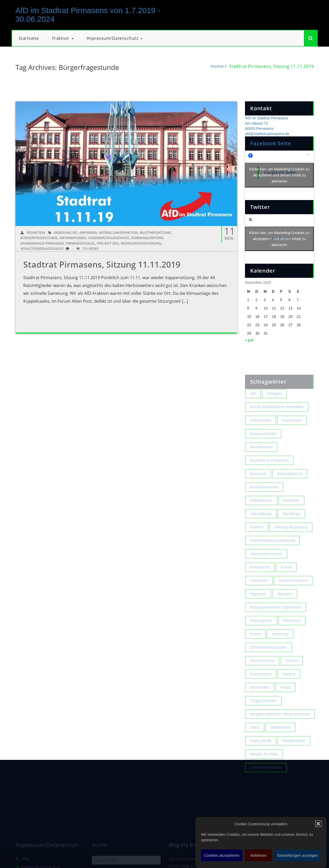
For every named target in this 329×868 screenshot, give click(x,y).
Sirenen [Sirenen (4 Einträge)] (292, 672)
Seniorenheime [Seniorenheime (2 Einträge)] (262, 672)
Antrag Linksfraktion (118, 233)
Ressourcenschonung (141, 244)
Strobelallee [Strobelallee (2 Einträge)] (260, 699)
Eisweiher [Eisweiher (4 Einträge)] (291, 512)
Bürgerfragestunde (39, 238)
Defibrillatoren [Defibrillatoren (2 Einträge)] (261, 512)
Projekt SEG (108, 244)
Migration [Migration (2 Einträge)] (285, 605)
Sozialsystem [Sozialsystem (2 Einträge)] (261, 685)
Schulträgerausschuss (42, 249)
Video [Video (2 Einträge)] (255, 739)
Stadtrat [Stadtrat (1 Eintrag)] (289, 685)
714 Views (87, 249)
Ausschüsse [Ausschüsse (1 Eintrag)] (292, 432)
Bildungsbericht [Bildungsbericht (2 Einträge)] (290, 485)
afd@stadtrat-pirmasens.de (267, 134)
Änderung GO (66, 233)
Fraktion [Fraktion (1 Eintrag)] (257, 539)
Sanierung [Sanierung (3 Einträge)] (280, 645)
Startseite (29, 38)
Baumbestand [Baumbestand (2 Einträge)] (261, 458)
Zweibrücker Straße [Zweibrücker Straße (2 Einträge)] (266, 779)
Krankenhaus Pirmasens (42, 244)
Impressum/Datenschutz (115, 38)
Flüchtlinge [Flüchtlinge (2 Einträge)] (291, 525)
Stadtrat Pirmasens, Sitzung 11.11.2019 (271, 66)
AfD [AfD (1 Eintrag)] (253, 405)
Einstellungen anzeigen (298, 855)
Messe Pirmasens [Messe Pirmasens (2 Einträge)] (293, 592)
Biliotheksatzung (155, 233)
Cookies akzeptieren (222, 855)
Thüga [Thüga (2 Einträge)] (286, 699)
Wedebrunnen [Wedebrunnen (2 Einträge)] (294, 752)
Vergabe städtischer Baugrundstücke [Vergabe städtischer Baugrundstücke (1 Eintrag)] (280, 726)
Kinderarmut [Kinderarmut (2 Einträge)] (260, 579)
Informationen (73, 238)
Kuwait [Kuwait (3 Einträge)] (286, 579)
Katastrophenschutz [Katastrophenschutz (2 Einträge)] (266, 565)
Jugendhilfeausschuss (109, 238)
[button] (318, 824)
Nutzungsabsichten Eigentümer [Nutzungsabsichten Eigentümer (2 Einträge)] (275, 619)
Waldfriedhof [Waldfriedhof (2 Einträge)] (280, 739)
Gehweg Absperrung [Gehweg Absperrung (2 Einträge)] (291, 539)
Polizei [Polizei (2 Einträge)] (255, 645)
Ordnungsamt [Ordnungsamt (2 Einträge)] (261, 632)
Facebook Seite (271, 143)
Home (217, 66)
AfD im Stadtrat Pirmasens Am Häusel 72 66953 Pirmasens (267, 123)
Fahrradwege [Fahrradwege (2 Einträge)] (261, 525)
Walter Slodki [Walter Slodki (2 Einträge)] (261, 752)
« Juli (249, 340)
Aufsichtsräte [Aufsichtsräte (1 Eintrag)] (261, 432)
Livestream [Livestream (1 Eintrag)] (259, 592)
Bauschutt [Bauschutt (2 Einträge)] (258, 485)
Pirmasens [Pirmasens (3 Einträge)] (292, 632)
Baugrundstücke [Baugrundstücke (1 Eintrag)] (263, 445)
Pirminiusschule (80, 244)
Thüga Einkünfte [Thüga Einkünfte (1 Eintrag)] (263, 712)
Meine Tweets (279, 239)
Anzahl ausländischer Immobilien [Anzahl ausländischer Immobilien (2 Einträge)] (277, 418)
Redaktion (33, 233)
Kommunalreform (147, 238)
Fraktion (63, 38)
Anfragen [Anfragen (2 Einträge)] (274, 405)
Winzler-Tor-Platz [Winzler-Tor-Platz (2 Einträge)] (264, 766)
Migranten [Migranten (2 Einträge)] (258, 605)
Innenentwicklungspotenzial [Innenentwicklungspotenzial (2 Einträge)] (272, 552)
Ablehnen (258, 855)
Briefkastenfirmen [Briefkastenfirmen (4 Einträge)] (264, 499)
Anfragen (88, 233)
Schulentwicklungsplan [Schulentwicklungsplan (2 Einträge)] (269, 659)
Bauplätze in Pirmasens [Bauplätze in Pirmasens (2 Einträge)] (269, 472)
